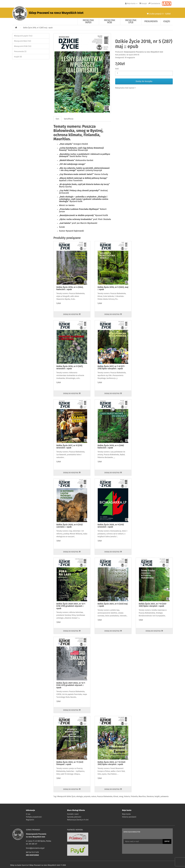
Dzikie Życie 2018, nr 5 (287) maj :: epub (38, 28)
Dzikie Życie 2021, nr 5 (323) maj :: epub (113, 605)
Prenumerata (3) (20, 51)
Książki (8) (18, 57)
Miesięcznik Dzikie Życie (66, 796)
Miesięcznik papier (88, 21)
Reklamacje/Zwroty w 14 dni (78, 820)
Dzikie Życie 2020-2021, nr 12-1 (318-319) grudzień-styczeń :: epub (71, 606)
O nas (28, 814)
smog (121, 796)
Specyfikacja (69, 119)
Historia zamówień (129, 817)
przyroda (87, 796)
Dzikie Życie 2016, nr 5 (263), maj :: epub (113, 288)
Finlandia (134, 796)
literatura (150, 796)
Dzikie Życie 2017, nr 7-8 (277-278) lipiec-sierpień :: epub (111, 367)
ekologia (80, 796)
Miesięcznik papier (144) (23, 36)
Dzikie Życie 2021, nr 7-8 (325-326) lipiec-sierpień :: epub (153, 605)
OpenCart (25, 865)
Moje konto (126, 814)
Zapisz (167, 841)
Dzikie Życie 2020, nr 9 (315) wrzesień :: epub (111, 526)
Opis (57, 119)
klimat (116, 796)
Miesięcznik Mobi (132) (23, 41)
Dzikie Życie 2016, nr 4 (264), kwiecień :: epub (70, 288)
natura (94, 796)
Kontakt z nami (73, 814)
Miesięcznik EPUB (131, 21)
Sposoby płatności (74, 817)
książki (157, 796)
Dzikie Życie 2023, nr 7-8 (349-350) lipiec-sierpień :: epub (112, 763)
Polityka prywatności (34, 817)
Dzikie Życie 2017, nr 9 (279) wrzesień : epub (69, 447)
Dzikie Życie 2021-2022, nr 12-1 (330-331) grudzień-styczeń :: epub (71, 685)
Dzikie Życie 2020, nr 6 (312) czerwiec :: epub (70, 526)
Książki (167, 21)
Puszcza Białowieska (105, 796)
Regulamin (30, 820)
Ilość (117, 69)
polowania (165, 796)
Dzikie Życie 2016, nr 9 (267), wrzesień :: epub (70, 367)
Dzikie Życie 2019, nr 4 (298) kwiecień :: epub (111, 447)
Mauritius (142, 796)
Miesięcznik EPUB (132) (23, 46)
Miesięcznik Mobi (110, 21)
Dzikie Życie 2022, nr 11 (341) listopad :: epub (70, 763)
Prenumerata (151, 21)
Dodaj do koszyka (144, 81)
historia (127, 796)
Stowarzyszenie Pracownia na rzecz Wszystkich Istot (143, 52)
